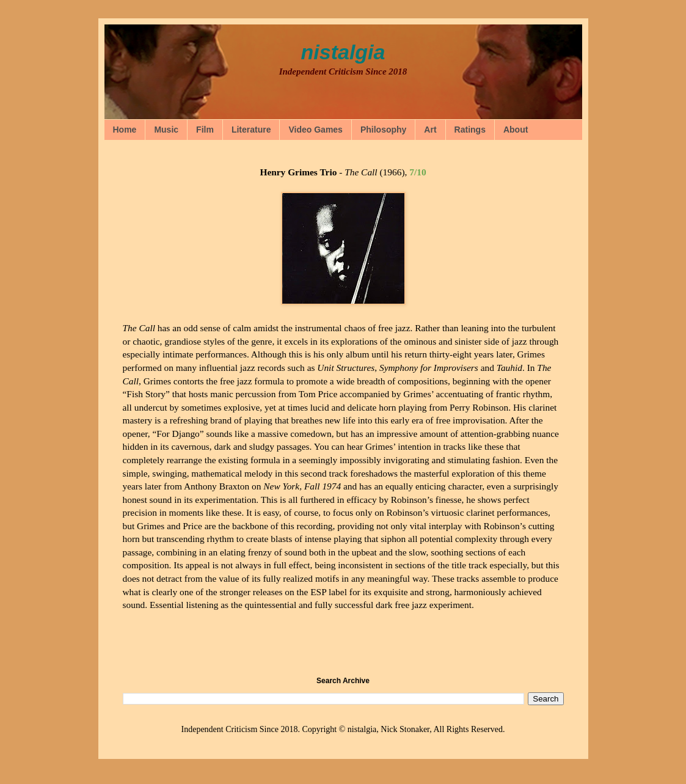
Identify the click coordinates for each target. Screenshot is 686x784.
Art (430, 130)
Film (205, 130)
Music (166, 130)
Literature (251, 130)
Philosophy (383, 130)
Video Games (315, 130)
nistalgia (343, 52)
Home (125, 130)
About (516, 130)
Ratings (470, 130)
